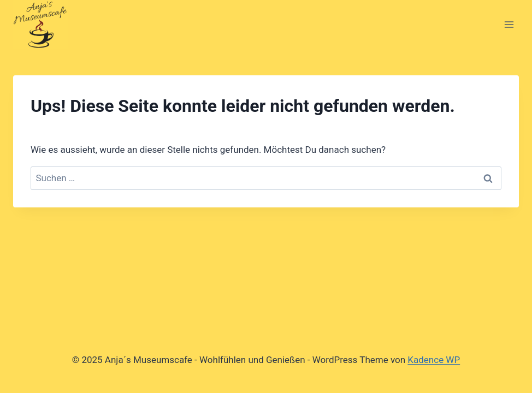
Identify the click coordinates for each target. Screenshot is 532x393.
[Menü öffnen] (509, 24)
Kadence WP (434, 360)
